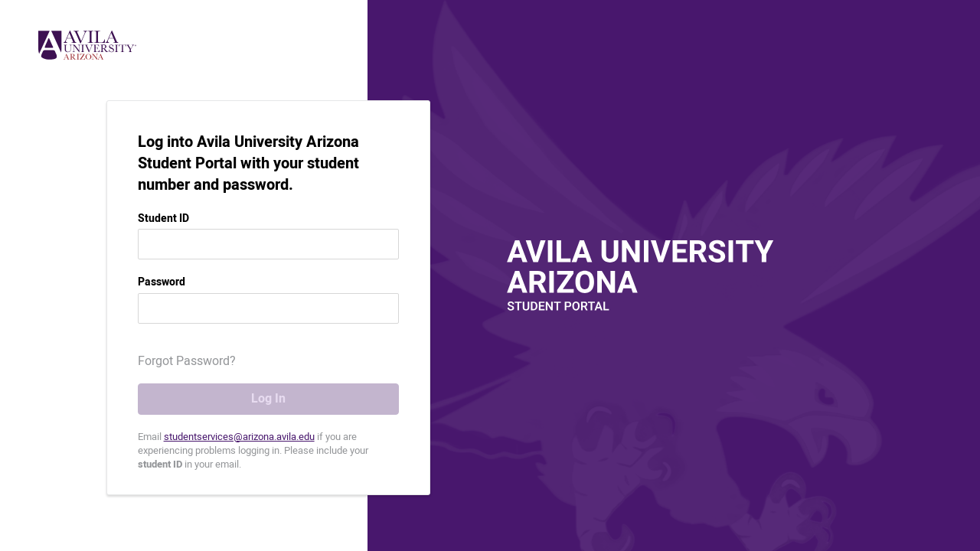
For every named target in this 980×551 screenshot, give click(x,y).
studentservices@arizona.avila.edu (239, 437)
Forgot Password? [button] (187, 361)
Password (162, 282)
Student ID (163, 219)
